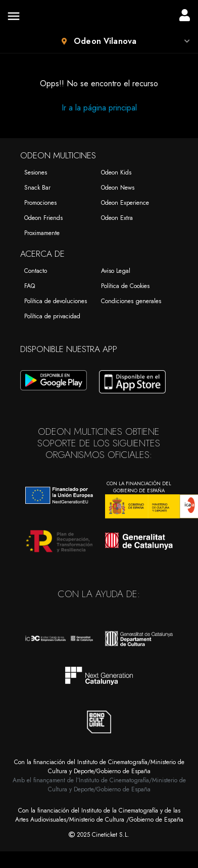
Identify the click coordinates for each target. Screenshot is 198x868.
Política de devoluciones (56, 301)
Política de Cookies (125, 286)
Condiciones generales (131, 301)
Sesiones (36, 172)
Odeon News (118, 188)
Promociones (40, 203)
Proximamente (42, 233)
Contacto (36, 271)
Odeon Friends (43, 218)
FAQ (30, 286)
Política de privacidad (52, 316)
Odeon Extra (117, 218)
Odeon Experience (125, 203)
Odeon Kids (116, 172)
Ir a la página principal (99, 108)
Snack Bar (37, 188)
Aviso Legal (116, 271)
